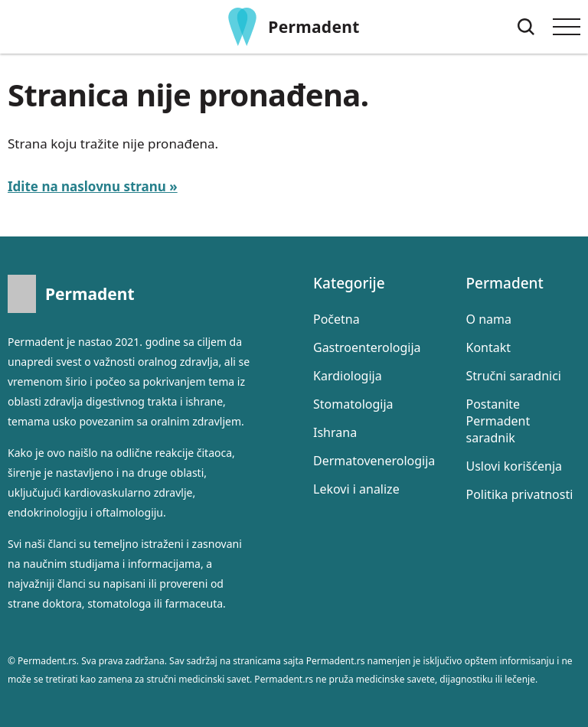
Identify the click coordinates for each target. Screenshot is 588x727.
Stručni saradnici (514, 376)
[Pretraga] (526, 27)
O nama (489, 319)
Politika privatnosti (520, 494)
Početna (336, 319)
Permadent (314, 27)
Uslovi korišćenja (514, 466)
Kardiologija (348, 376)
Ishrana (335, 432)
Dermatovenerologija (374, 461)
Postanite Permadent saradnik (498, 421)
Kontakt (489, 347)
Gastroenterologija (367, 347)
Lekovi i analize (356, 489)
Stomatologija (353, 404)
